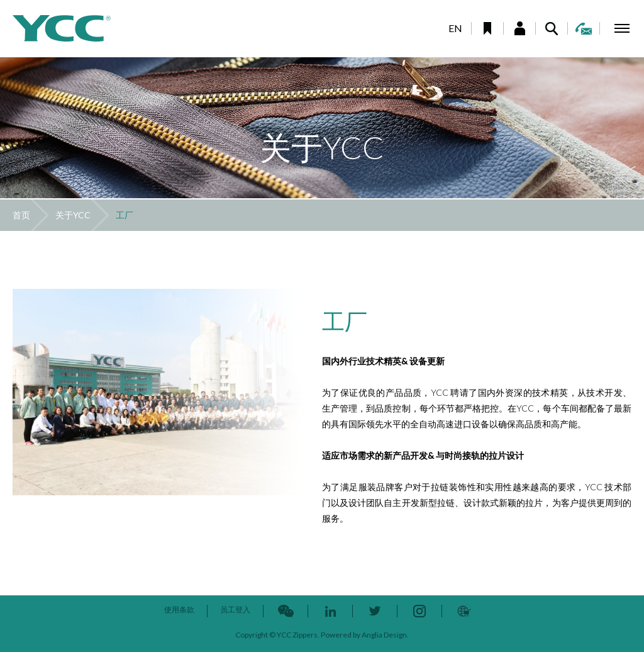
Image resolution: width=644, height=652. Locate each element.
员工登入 (235, 610)
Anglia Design (384, 635)
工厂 (125, 215)
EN (455, 28)
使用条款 (179, 610)
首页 (21, 215)
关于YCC (73, 215)
